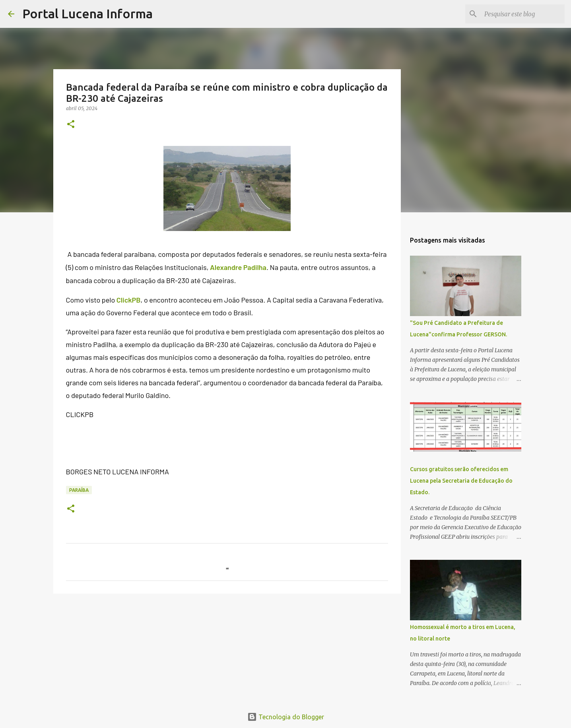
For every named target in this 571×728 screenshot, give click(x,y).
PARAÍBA (79, 490)
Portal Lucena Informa (87, 14)
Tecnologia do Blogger (286, 717)
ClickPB (129, 300)
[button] (71, 125)
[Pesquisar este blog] (523, 14)
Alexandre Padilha (238, 267)
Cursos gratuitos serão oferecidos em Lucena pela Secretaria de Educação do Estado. (461, 481)
